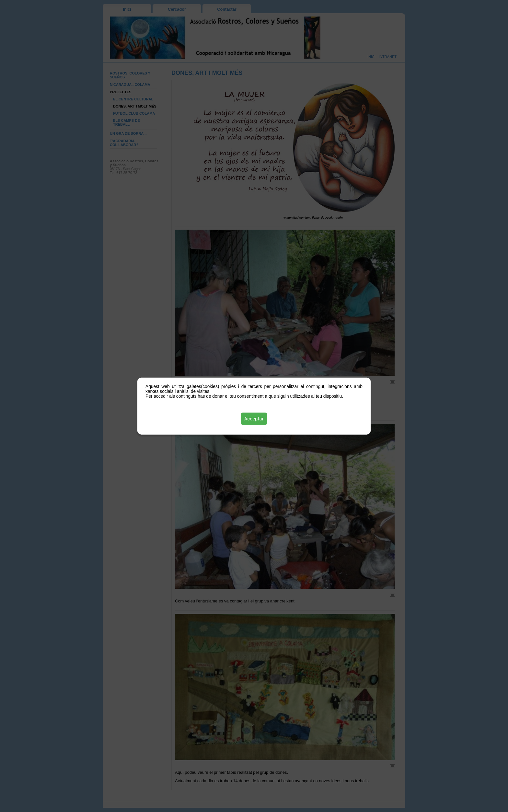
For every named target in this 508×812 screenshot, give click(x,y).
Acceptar (254, 419)
